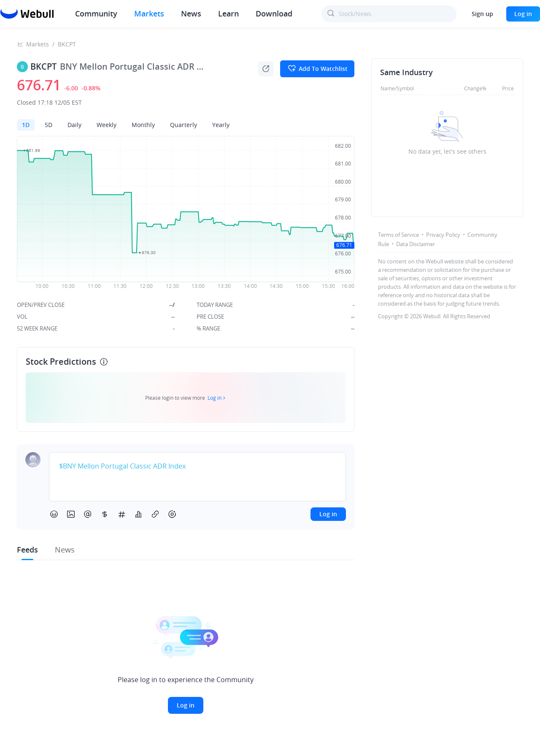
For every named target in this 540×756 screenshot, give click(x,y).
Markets (149, 14)
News (191, 14)
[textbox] (197, 466)
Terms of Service (398, 235)
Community (96, 14)
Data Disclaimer (416, 244)
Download (274, 14)
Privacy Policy (443, 235)
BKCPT (67, 44)
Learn (228, 14)
